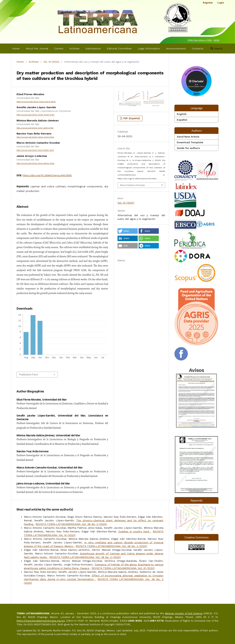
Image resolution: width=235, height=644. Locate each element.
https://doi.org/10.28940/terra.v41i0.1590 (47, 175)
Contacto (198, 48)
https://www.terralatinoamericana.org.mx (41, 621)
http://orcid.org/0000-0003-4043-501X (35, 137)
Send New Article (188, 137)
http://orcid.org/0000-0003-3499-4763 (35, 115)
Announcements (176, 48)
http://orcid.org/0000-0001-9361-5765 (35, 128)
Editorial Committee (119, 48)
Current (59, 48)
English (182, 114)
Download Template (190, 142)
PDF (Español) (131, 118)
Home (16, 48)
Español (182, 120)
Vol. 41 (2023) (51, 62)
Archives (74, 48)
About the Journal (37, 48)
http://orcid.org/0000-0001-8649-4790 (35, 163)
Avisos (196, 398)
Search (217, 48)
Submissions (93, 48)
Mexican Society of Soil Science (184, 613)
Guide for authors (188, 148)
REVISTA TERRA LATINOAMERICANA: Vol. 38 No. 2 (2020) (71, 524)
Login (221, 3)
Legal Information (149, 48)
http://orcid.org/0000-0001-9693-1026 (35, 150)
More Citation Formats (132, 185)
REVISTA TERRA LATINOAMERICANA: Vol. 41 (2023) (123, 568)
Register (208, 3)
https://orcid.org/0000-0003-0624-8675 (36, 102)
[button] (128, 231)
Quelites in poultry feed (134, 531)
